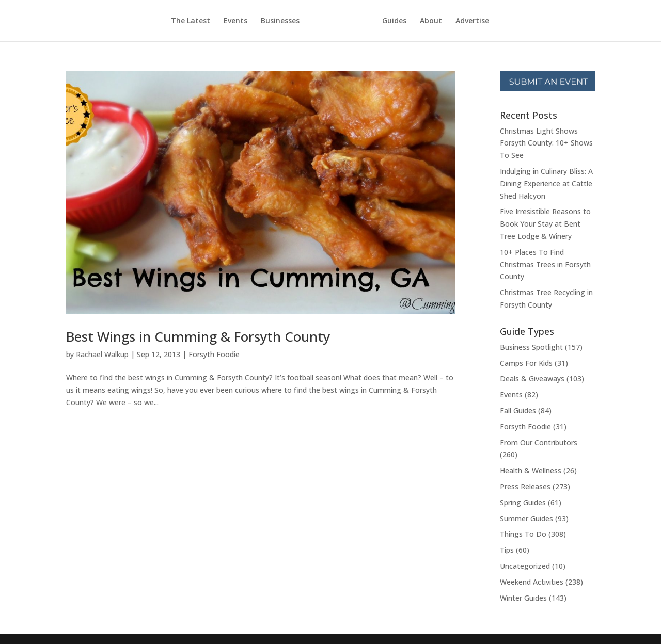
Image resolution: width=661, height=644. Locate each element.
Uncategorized (525, 566)
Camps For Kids (526, 363)
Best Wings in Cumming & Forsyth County (198, 336)
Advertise (472, 21)
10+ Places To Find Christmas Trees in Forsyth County (545, 264)
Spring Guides (523, 502)
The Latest (191, 21)
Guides (394, 21)
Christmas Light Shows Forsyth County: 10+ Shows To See (546, 143)
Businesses (280, 21)
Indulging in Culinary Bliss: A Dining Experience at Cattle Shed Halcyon (546, 183)
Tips (507, 550)
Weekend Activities (532, 582)
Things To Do (523, 534)
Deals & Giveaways (532, 379)
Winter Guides (523, 598)
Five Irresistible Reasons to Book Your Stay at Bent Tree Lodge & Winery (545, 224)
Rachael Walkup (102, 354)
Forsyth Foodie (214, 354)
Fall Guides (518, 410)
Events (235, 21)
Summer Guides (526, 518)
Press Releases (525, 486)
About (431, 21)
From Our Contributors (539, 442)
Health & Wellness (531, 470)
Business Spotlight (531, 347)
